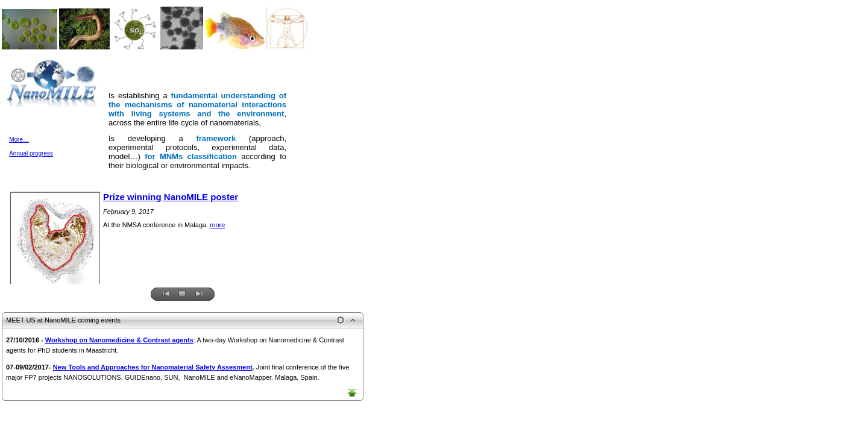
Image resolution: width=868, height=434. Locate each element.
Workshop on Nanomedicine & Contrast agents (119, 340)
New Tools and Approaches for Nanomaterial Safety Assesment (153, 367)
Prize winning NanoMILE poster (171, 197)
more (217, 225)
